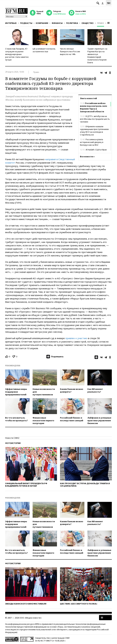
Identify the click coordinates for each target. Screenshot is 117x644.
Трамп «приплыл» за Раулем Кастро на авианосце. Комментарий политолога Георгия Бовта (97, 56)
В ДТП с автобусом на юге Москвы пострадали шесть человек (95, 119)
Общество (88, 23)
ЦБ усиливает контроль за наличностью (44, 50)
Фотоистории (13, 443)
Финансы (57, 23)
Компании (42, 23)
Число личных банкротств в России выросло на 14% (70, 51)
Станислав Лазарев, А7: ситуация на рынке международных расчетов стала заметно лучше (17, 54)
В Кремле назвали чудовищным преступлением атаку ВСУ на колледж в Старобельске (94, 131)
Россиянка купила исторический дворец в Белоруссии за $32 (92, 142)
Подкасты (26, 23)
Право (101, 23)
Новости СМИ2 (12, 438)
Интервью (11, 23)
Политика (72, 23)
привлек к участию (76, 338)
